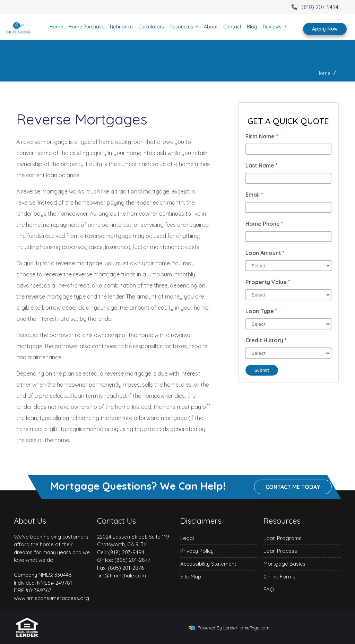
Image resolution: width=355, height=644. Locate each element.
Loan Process (280, 551)
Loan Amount (265, 253)
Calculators (151, 27)
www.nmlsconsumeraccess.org (51, 598)
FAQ (269, 589)
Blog (252, 27)
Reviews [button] (273, 27)
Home (56, 27)
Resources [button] (182, 27)
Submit (262, 370)
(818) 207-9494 (314, 7)
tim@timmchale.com (122, 576)
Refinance (121, 27)
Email (254, 195)
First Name (262, 136)
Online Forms (279, 577)
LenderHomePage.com (246, 628)
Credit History (266, 340)
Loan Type (261, 311)
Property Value (268, 282)
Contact (232, 27)
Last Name (262, 165)
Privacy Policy (197, 551)
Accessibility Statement (208, 564)
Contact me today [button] (293, 487)
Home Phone (264, 224)
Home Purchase (86, 27)
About (211, 27)
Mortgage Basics (284, 564)
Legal (187, 538)
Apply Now (325, 29)
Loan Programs (283, 538)
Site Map (191, 577)
